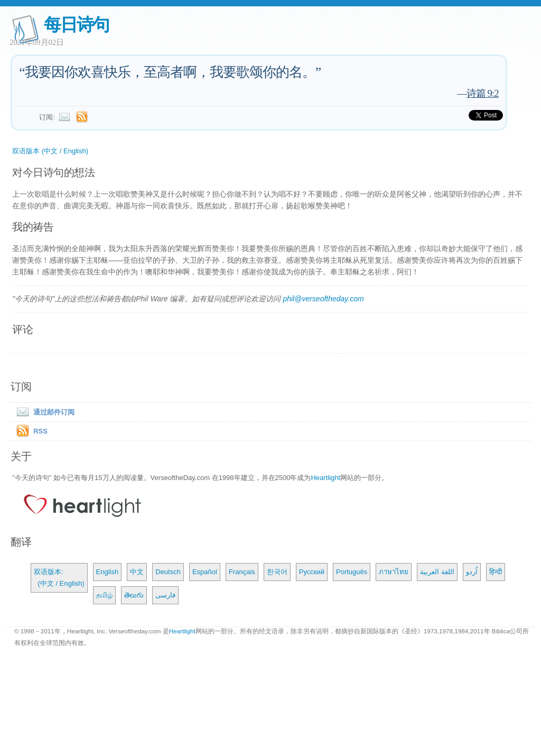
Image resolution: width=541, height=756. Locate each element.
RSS (40, 431)
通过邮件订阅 (43, 412)
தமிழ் (104, 595)
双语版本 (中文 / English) (50, 151)
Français (242, 572)
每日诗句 (76, 25)
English (108, 572)
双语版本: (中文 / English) (59, 578)
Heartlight (325, 478)
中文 (137, 572)
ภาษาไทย (394, 572)
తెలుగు (134, 595)
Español (205, 572)
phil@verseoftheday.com (323, 299)
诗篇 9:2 (483, 93)
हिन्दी (496, 572)
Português (352, 572)
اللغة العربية (437, 572)
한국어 (277, 572)
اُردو (472, 572)
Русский (312, 572)
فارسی (165, 595)
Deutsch (168, 572)
